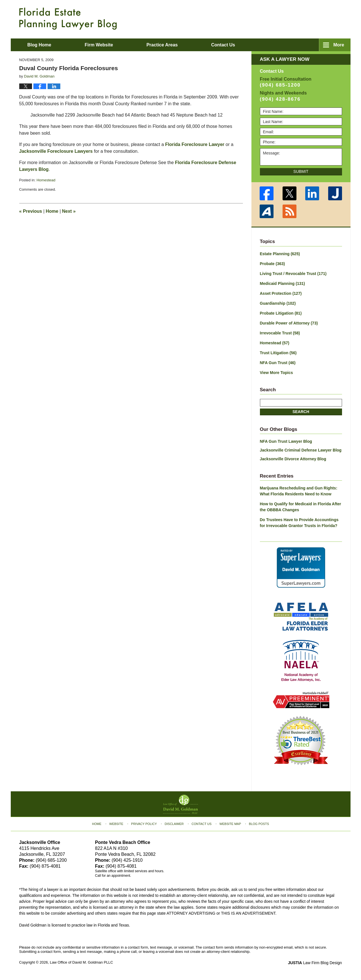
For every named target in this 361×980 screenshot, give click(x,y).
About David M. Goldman (238, 45)
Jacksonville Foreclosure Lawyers (56, 151)
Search (301, 412)
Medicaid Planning (282, 283)
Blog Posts (259, 824)
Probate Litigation (281, 313)
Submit (301, 171)
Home (52, 211)
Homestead (46, 180)
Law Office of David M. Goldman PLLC (81, 962)
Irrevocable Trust (280, 333)
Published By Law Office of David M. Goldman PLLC (305, 18)
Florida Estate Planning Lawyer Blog (68, 19)
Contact (310, 45)
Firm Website (99, 45)
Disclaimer (174, 824)
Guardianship (278, 303)
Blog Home (39, 45)
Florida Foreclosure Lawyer (195, 144)
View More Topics (276, 373)
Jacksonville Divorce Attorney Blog (293, 459)
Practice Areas (162, 45)
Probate (273, 264)
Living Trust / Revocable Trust (293, 274)
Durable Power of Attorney (289, 323)
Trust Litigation (278, 353)
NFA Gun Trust (278, 363)
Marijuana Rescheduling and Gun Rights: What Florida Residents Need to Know (299, 491)
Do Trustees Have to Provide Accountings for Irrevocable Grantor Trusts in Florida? (299, 523)
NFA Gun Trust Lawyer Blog (286, 441)
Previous (31, 211)
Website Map (230, 824)
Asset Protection (281, 293)
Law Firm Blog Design (315, 963)
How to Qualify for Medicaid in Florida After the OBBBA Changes (301, 507)
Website (116, 824)
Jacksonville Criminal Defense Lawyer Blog (301, 450)
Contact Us (202, 824)
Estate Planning (280, 254)
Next (69, 211)
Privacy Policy (144, 824)
